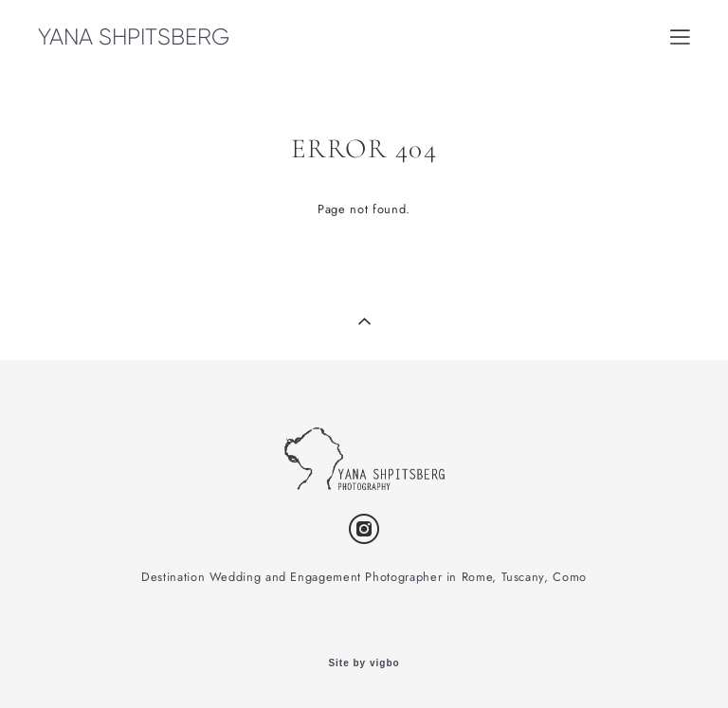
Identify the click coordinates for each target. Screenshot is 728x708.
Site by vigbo (364, 663)
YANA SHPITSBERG (134, 37)
